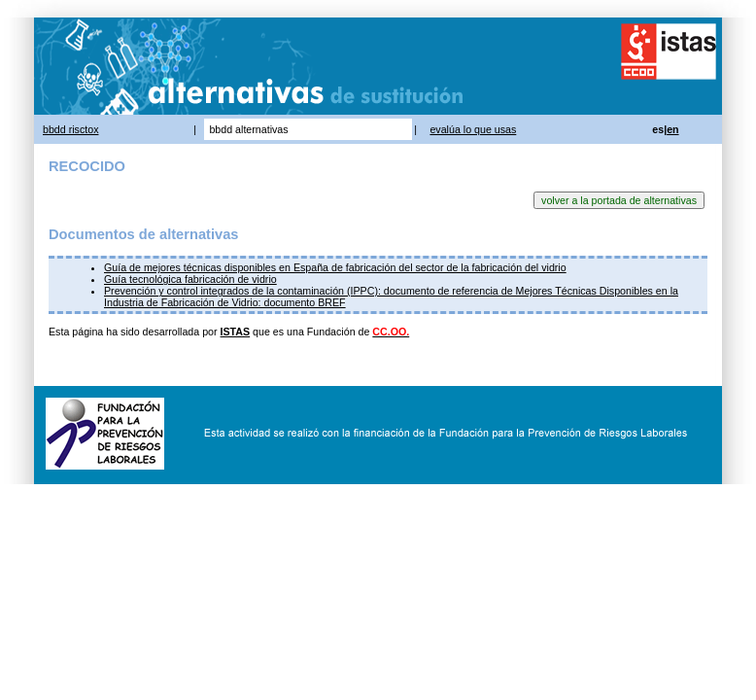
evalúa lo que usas (473, 129)
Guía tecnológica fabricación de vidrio (190, 279)
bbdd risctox (70, 129)
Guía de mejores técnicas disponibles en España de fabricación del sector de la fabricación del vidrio (335, 267)
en (672, 129)
